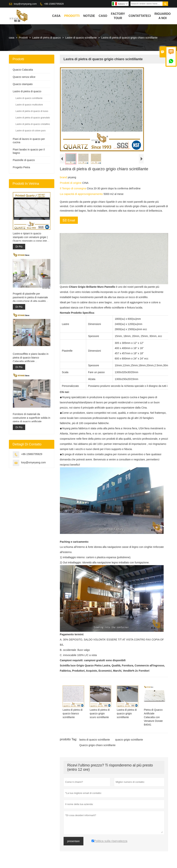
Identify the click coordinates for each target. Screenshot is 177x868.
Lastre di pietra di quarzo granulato (33, 118)
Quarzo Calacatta (23, 70)
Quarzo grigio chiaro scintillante (97, 745)
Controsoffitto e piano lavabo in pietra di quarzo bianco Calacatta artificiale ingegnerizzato (31, 358)
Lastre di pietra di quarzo (47, 38)
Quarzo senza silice (24, 77)
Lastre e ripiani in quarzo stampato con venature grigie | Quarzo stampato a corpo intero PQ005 (31, 237)
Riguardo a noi (163, 16)
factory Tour (118, 16)
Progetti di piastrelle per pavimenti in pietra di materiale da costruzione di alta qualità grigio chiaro (30, 298)
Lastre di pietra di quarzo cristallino (33, 124)
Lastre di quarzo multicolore (29, 105)
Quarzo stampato (23, 84)
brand (64, 177)
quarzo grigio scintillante (129, 740)
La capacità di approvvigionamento (82, 194)
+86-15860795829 (54, 4)
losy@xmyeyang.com (25, 4)
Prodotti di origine (71, 183)
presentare (73, 841)
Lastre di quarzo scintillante (81, 38)
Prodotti (72, 16)
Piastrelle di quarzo (24, 160)
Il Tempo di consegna (73, 188)
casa (56, 16)
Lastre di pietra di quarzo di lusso (32, 111)
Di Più (19, 247)
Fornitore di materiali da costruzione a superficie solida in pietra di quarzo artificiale (32, 418)
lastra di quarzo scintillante (95, 740)
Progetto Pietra (21, 167)
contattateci (140, 16)
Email (69, 220)
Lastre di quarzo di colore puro (31, 131)
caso (103, 16)
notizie (89, 16)
